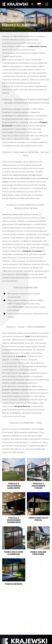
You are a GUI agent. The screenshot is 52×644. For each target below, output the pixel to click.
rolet (28, 336)
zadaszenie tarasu (38, 46)
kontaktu (21, 356)
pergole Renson (22, 406)
